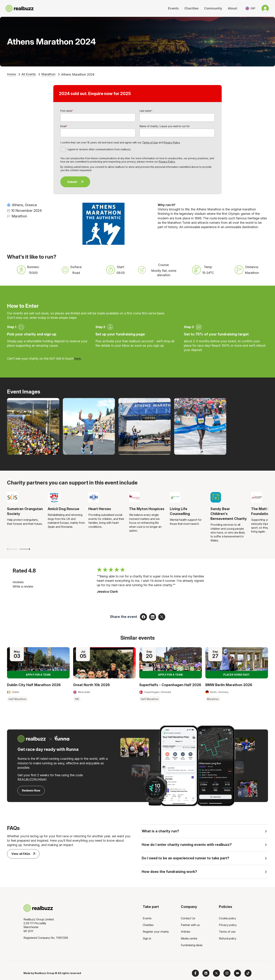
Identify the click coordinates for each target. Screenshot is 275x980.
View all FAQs (23, 854)
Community (213, 8)
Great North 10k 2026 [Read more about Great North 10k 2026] (91, 685)
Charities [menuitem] (148, 925)
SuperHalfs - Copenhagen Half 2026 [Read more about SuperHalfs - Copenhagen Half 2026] (170, 685)
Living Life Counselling (180, 511)
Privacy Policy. (172, 142)
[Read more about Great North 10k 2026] (104, 663)
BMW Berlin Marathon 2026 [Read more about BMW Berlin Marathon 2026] (229, 685)
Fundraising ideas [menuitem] (192, 945)
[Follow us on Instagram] (227, 973)
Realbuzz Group (44, 973)
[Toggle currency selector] (250, 8)
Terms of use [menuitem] (227, 932)
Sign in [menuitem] (147, 938)
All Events (29, 74)
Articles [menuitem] (186, 932)
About (232, 8)
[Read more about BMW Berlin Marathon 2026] (237, 663)
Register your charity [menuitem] (156, 932)
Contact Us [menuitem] (188, 918)
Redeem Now (31, 790)
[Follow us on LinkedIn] (206, 973)
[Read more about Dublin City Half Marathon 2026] (38, 663)
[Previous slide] (12, 549)
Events (173, 8)
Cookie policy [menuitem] (227, 918)
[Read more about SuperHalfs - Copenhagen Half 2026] (171, 663)
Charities (191, 8)
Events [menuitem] (147, 918)
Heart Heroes (100, 509)
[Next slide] (25, 549)
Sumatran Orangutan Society (25, 511)
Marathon (48, 74)
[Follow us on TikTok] (248, 973)
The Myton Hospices (147, 509)
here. (78, 358)
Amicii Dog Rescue (63, 509)
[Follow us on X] (216, 973)
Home (11, 74)
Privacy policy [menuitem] (228, 925)
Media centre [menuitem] (189, 938)
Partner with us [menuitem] (190, 925)
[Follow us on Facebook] (195, 973)
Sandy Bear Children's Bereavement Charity (229, 514)
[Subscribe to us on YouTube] (237, 973)
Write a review (23, 586)
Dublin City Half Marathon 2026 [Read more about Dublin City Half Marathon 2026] (34, 685)
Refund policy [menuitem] (228, 938)
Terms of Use (150, 142)
